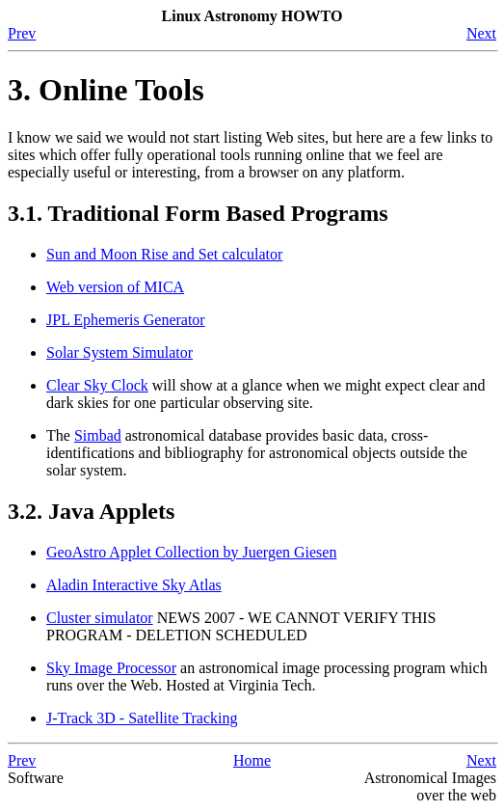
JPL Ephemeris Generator (126, 320)
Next (481, 33)
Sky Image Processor (111, 668)
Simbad (98, 435)
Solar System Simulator (119, 352)
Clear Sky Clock (97, 385)
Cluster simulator (100, 618)
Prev (22, 33)
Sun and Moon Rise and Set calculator (164, 254)
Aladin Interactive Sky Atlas (134, 585)
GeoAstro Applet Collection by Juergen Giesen (191, 552)
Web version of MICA (115, 287)
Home (252, 760)
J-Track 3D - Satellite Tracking (142, 718)
